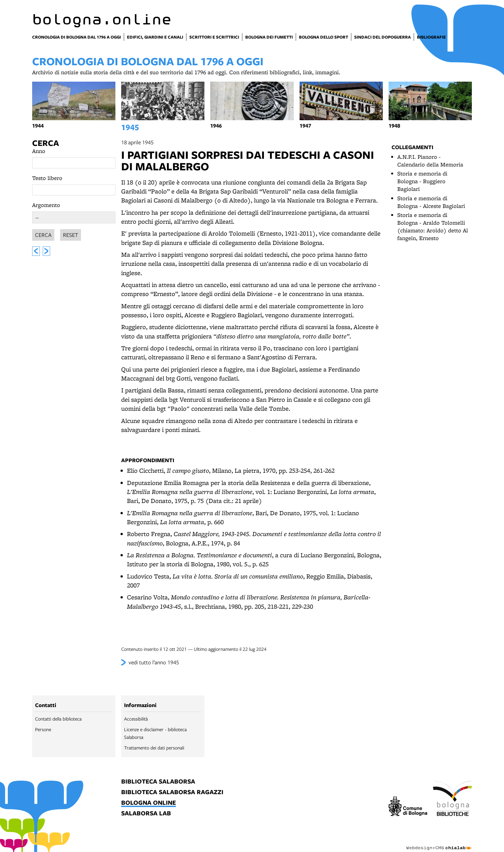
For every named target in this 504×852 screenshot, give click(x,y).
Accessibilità (136, 719)
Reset (71, 234)
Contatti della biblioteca (58, 719)
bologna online (148, 803)
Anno (39, 151)
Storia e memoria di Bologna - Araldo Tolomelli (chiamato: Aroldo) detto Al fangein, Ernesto (433, 226)
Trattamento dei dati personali (154, 748)
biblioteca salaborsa (158, 782)
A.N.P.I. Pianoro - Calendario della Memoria (430, 161)
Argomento (46, 205)
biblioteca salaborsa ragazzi (172, 792)
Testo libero (47, 178)
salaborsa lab (146, 814)
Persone (43, 729)
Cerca (45, 143)
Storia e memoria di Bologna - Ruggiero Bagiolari (422, 181)
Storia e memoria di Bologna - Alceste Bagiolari (431, 202)
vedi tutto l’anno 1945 (154, 662)
